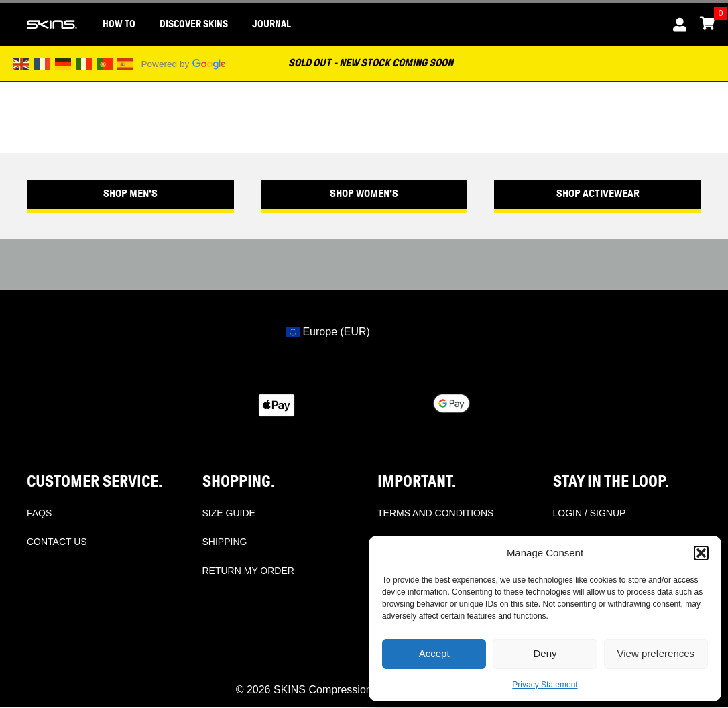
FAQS (39, 513)
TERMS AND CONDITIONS (435, 513)
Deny (545, 653)
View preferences (656, 653)
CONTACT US (57, 542)
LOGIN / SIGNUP (590, 513)
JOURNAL (271, 24)
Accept (434, 653)
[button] (701, 553)
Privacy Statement (545, 685)
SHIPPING (225, 542)
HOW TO (119, 24)
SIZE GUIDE (229, 513)
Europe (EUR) (328, 332)
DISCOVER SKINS (194, 24)
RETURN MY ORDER (248, 571)
